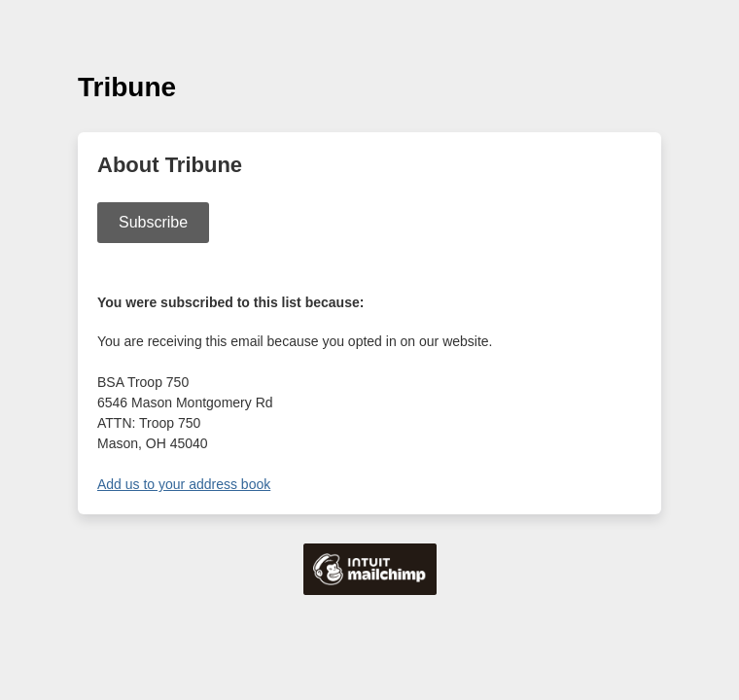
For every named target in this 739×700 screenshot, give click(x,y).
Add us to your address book (184, 484)
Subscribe (153, 222)
